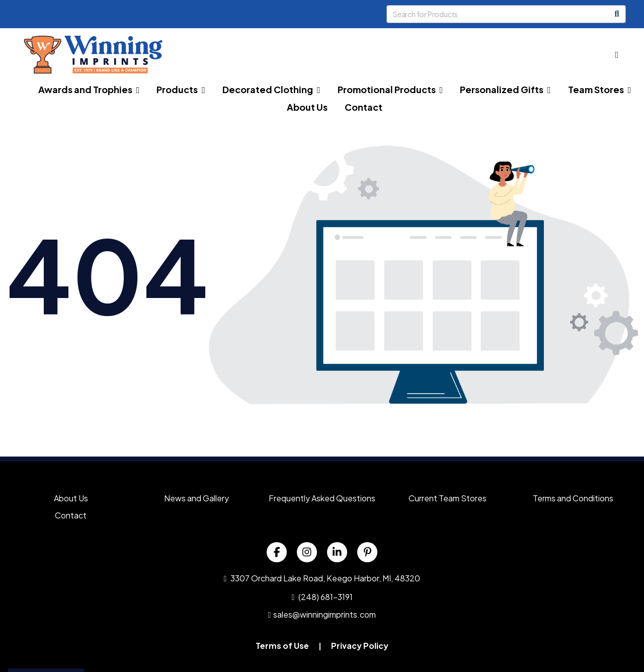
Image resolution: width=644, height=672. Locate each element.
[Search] (617, 14)
